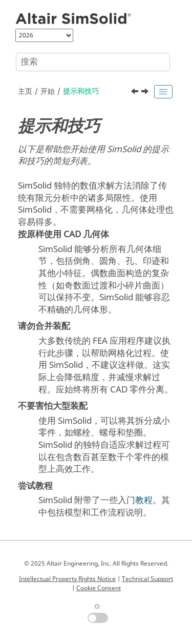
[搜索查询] (93, 62)
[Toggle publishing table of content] (163, 92)
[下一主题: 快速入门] (146, 93)
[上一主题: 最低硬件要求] (136, 93)
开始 (48, 91)
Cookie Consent (99, 588)
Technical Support (147, 579)
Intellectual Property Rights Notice (67, 579)
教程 (144, 500)
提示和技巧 (81, 91)
